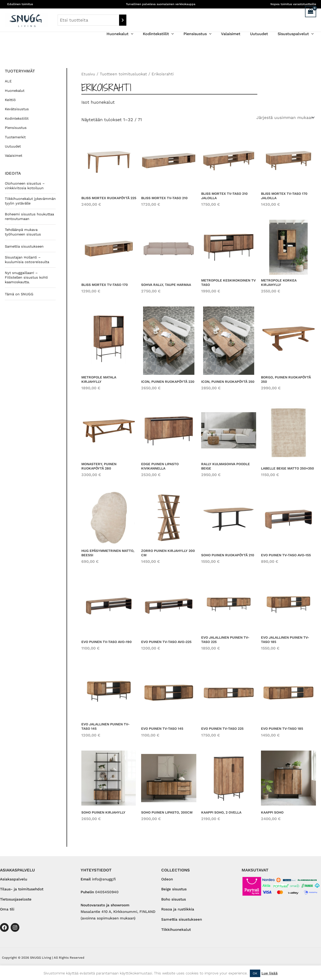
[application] (142, 34)
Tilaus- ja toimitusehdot (22, 892)
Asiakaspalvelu (14, 882)
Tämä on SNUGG (20, 300)
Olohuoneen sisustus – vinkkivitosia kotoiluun (25, 186)
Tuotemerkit (16, 137)
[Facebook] (4, 930)
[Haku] (123, 20)
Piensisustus (204, 34)
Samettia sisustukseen (25, 252)
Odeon (167, 882)
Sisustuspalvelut (297, 34)
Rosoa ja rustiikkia (178, 912)
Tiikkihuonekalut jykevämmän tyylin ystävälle (22, 204)
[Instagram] (15, 930)
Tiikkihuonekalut (176, 933)
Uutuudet (262, 34)
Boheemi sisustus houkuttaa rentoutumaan (30, 222)
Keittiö (10, 100)
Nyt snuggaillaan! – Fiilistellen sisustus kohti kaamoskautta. (27, 283)
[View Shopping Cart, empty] (311, 12)
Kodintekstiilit (167, 34)
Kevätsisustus (17, 109)
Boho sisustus (174, 902)
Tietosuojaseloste (16, 902)
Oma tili (7, 912)
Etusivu (89, 74)
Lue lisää (270, 973)
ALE (8, 81)
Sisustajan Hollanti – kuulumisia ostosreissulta (28, 265)
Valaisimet (236, 34)
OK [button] (255, 973)
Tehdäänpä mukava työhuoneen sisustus (23, 237)
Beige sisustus (174, 892)
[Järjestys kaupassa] (285, 118)
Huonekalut (131, 34)
